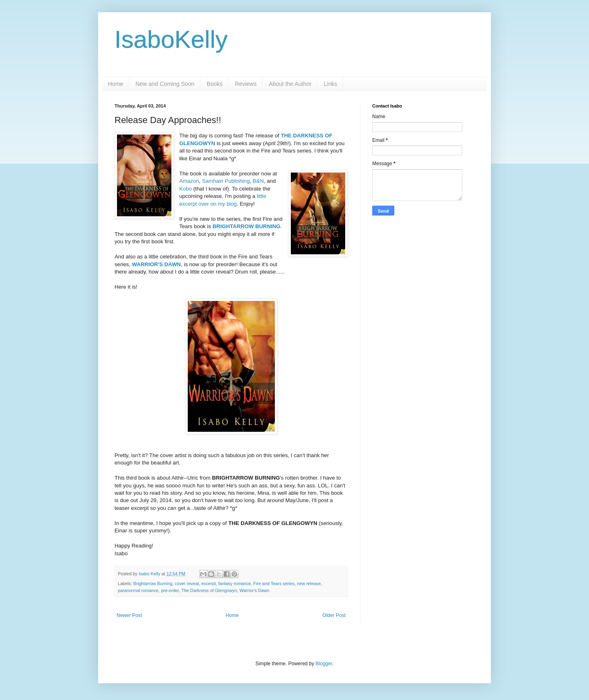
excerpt (208, 583)
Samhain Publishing (226, 181)
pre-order (170, 590)
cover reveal (187, 583)
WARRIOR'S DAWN (157, 264)
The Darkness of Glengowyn (209, 590)
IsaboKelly (171, 39)
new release (309, 583)
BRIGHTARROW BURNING (247, 226)
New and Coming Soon (165, 84)
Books (215, 84)
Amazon (189, 181)
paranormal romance (138, 590)
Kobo (185, 189)
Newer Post (129, 615)
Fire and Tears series (274, 583)
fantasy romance (234, 583)
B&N (258, 181)
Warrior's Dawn (254, 590)
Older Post (334, 615)
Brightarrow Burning (153, 583)
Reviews (246, 84)
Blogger (324, 664)
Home (116, 84)
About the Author (290, 84)
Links (330, 84)
